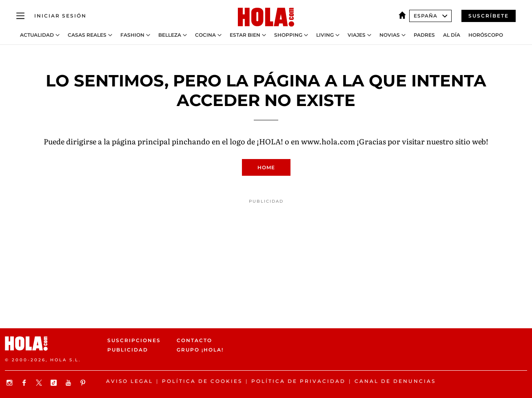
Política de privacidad (298, 381)
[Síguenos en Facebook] (25, 383)
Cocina (205, 35)
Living (325, 35)
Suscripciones (134, 340)
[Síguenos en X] (40, 383)
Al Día (452, 35)
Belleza (170, 35)
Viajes (357, 35)
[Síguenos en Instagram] (11, 383)
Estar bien (245, 35)
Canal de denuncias (395, 381)
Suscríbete (489, 16)
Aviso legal (130, 381)
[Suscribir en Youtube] (69, 383)
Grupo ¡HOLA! (200, 350)
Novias (390, 35)
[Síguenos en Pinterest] (84, 383)
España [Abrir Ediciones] (430, 16)
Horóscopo (486, 35)
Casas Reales (87, 35)
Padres (424, 35)
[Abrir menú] (20, 16)
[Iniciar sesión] (60, 16)
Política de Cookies (202, 381)
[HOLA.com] (266, 18)
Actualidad (37, 35)
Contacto (194, 340)
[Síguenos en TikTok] (55, 383)
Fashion (132, 35)
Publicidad (128, 350)
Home (266, 167)
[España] (404, 16)
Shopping (288, 35)
